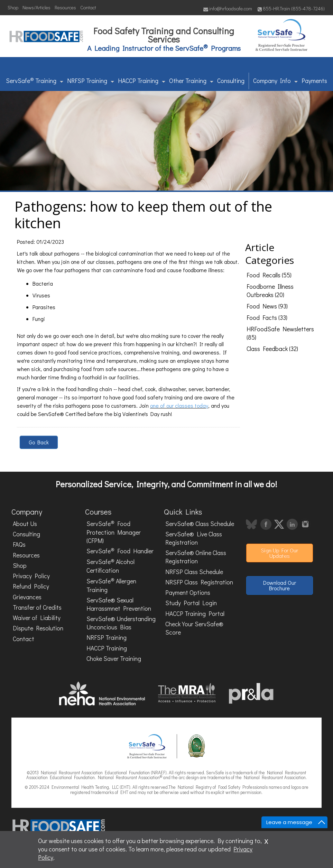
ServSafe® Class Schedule (200, 524)
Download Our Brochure (280, 585)
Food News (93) (267, 306)
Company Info (275, 81)
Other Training (191, 81)
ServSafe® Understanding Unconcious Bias (121, 623)
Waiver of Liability (37, 618)
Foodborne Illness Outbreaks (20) (270, 291)
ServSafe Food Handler (120, 551)
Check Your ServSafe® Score (194, 628)
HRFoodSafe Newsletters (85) (280, 333)
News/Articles (36, 7)
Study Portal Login (191, 603)
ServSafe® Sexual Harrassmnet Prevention (119, 604)
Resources (65, 7)
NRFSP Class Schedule (194, 572)
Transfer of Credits (37, 607)
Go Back (39, 442)
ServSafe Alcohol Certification (110, 566)
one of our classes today (179, 405)
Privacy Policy (31, 576)
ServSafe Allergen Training (111, 585)
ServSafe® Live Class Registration (194, 538)
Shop (13, 7)
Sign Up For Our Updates (280, 553)
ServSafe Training (35, 80)
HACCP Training (142, 81)
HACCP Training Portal (195, 614)
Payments (314, 81)
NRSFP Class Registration (199, 582)
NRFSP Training (91, 81)
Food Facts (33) (267, 318)
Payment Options (188, 593)
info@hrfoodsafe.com (228, 8)
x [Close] (266, 840)
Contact (88, 7)
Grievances (27, 597)
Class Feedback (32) (272, 349)
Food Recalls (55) (269, 275)
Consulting (231, 81)
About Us (25, 524)
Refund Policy (31, 586)
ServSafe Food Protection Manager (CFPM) (114, 532)
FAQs (19, 544)
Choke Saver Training (114, 659)
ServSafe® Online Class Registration (196, 557)
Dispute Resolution (38, 628)
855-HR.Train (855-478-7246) (291, 8)
